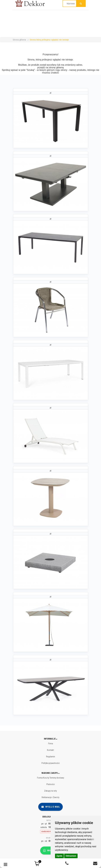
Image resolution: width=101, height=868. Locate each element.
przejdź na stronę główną (51, 67)
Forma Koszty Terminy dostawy (51, 778)
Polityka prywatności (51, 763)
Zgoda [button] (59, 856)
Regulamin (51, 757)
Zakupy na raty (50, 791)
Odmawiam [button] (71, 856)
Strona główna (19, 40)
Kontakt (50, 750)
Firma (51, 744)
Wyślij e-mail (51, 807)
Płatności (51, 784)
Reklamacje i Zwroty (50, 797)
